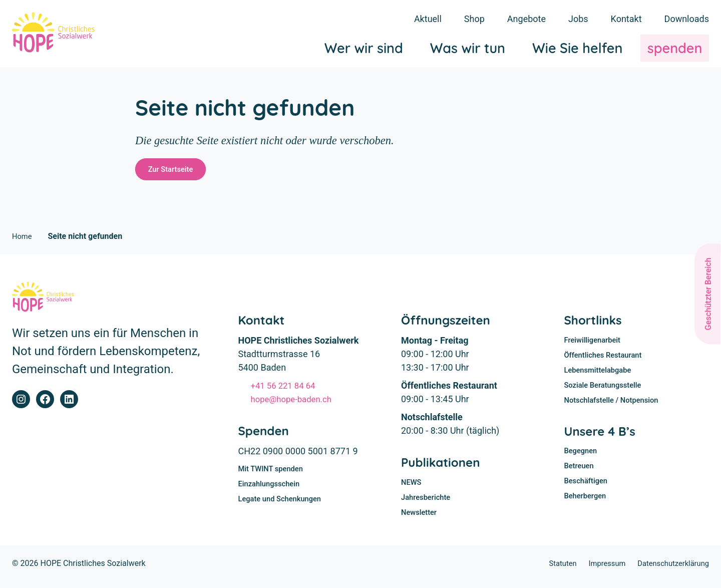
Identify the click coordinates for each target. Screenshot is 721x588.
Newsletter (421, 519)
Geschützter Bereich (708, 294)
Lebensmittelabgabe (601, 376)
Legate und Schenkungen (284, 505)
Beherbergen (587, 507)
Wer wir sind (364, 50)
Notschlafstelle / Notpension (616, 408)
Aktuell (428, 19)
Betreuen (580, 476)
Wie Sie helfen (577, 50)
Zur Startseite (174, 172)
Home (23, 240)
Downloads (687, 19)
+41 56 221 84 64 (287, 389)
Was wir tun (468, 50)
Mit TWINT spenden (274, 474)
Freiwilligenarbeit (595, 345)
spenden (675, 50)
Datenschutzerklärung (670, 570)
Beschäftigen (588, 492)
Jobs (578, 19)
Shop (474, 19)
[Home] (59, 35)
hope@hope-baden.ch (295, 403)
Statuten (552, 570)
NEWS (412, 487)
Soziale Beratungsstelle (606, 392)
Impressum (599, 570)
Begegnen (582, 460)
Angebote (526, 19)
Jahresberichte (428, 503)
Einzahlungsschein (272, 489)
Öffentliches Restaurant (607, 360)
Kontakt (626, 19)
